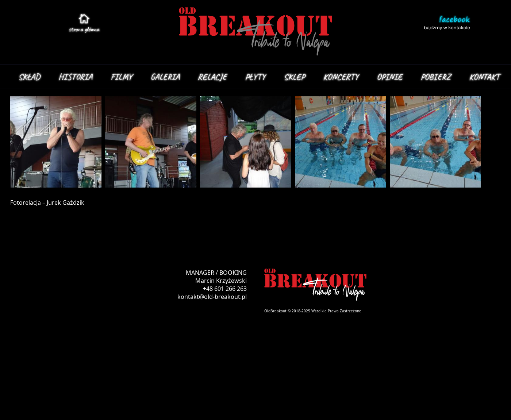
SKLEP (294, 77)
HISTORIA (75, 77)
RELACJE (212, 77)
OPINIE (389, 77)
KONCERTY (341, 77)
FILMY (121, 77)
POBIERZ (436, 77)
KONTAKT (484, 77)
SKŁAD (29, 77)
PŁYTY (255, 77)
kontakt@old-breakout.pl (212, 297)
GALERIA (165, 77)
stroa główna (84, 29)
